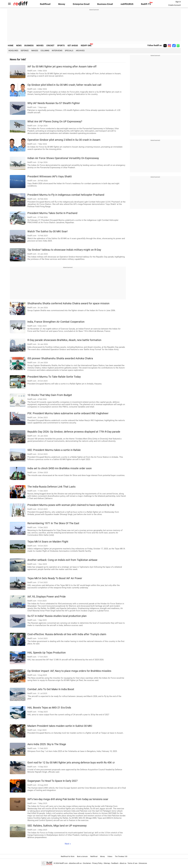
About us (123, 863)
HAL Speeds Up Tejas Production (47, 653)
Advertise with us (75, 863)
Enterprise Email (81, 4)
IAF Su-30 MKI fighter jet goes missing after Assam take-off (62, 67)
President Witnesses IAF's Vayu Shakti (50, 176)
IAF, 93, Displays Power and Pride (47, 597)
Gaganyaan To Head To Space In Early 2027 (52, 781)
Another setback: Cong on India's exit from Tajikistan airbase (62, 560)
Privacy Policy (97, 863)
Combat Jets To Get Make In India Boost (51, 689)
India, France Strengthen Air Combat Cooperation (56, 322)
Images (35, 51)
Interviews (57, 51)
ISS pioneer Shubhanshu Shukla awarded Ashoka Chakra (60, 358)
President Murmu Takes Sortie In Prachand (52, 213)
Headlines (13, 51)
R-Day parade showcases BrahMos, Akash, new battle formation (64, 340)
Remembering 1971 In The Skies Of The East (53, 523)
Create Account (175, 5)
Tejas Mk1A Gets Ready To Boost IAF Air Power (55, 578)
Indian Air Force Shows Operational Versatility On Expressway (63, 158)
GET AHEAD (73, 46)
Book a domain (82, 856)
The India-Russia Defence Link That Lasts (51, 487)
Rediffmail (45, 4)
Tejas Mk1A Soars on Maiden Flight (48, 542)
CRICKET (50, 46)
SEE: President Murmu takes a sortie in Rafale (54, 450)
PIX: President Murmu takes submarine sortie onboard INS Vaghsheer (68, 413)
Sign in (178, 2)
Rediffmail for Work (68, 856)
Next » (68, 844)
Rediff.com (64, 863)
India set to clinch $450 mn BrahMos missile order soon (60, 468)
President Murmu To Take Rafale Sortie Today (54, 377)
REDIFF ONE (86, 46)
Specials (69, 51)
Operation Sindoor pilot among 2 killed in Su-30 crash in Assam (64, 140)
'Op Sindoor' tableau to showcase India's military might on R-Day (64, 250)
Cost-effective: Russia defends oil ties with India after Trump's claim (67, 634)
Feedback (115, 863)
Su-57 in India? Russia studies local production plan (57, 616)
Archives (80, 51)
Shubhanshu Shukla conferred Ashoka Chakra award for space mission (68, 303)
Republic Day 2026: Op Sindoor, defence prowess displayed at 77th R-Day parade (74, 432)
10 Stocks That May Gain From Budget (50, 395)
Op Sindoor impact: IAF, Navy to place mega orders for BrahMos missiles (69, 671)
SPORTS (61, 46)
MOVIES (40, 46)
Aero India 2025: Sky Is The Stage (47, 744)
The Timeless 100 (121, 856)
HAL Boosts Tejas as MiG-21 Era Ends (49, 708)
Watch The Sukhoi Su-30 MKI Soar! (48, 231)
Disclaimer (87, 863)
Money (62, 4)
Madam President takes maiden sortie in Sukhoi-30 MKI (60, 726)
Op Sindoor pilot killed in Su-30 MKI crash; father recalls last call (64, 85)
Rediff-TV (146, 4)
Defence (25, 51)
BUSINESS (29, 46)
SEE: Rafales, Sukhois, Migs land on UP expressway (57, 826)
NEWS (19, 46)
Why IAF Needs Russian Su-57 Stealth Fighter (54, 103)
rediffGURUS (127, 4)
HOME (11, 46)
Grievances (143, 863)
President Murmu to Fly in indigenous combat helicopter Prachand (66, 195)
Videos (110, 856)
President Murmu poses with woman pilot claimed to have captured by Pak (71, 505)
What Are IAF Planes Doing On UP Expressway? (55, 122)
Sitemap (107, 863)
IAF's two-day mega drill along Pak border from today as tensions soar (68, 799)
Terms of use (132, 863)
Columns (45, 51)
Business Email (105, 4)
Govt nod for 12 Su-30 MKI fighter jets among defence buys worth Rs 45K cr (71, 763)
